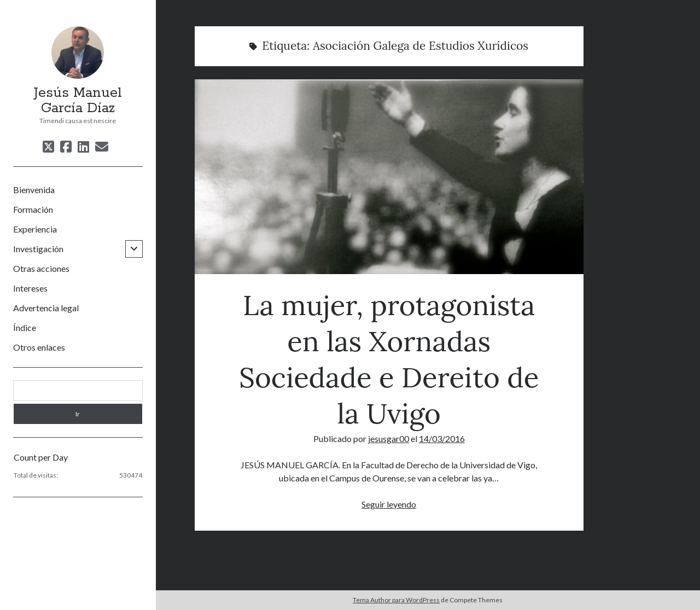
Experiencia (35, 229)
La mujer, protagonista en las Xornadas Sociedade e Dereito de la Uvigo (389, 177)
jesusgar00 (389, 438)
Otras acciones (41, 268)
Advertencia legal (46, 308)
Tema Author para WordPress (396, 600)
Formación (33, 209)
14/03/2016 (442, 438)
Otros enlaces (39, 347)
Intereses (30, 288)
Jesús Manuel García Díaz (78, 101)
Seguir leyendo (389, 504)
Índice (25, 327)
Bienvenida (34, 190)
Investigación (38, 249)
